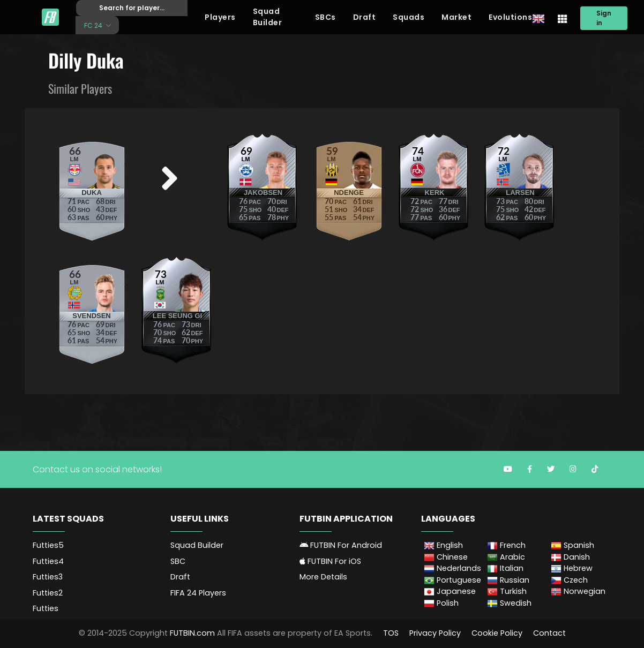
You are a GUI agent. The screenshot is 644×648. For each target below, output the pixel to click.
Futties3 (48, 577)
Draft (365, 17)
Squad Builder (268, 17)
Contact (549, 633)
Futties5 (48, 545)
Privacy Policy (435, 633)
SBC (178, 561)
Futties (46, 608)
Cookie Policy (497, 633)
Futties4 (48, 561)
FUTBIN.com (192, 633)
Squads (409, 17)
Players (220, 17)
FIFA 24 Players (198, 593)
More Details (323, 577)
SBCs (325, 17)
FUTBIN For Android (341, 545)
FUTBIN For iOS (330, 561)
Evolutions (510, 17)
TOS (391, 633)
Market (456, 17)
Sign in (604, 18)
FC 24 (94, 25)
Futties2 (48, 593)
